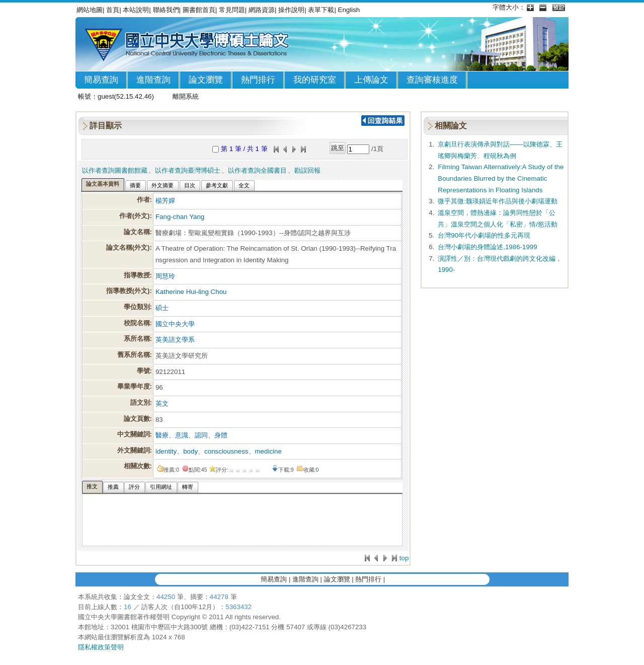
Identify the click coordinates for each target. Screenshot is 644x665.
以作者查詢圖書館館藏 (115, 170)
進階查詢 (153, 80)
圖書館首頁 (199, 10)
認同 (201, 435)
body (190, 451)
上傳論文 (371, 80)
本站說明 (136, 10)
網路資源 (262, 10)
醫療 (162, 435)
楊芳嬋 (165, 201)
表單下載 (321, 10)
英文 (162, 403)
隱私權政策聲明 (101, 647)
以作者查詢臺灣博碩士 (188, 170)
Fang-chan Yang (180, 217)
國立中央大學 (175, 324)
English (349, 10)
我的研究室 (315, 80)
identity (166, 451)
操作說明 (291, 10)
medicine (268, 451)
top (404, 558)
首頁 (113, 10)
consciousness (226, 451)
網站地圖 (90, 10)
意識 (182, 435)
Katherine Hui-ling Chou (191, 292)
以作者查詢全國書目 (257, 170)
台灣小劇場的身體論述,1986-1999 (487, 247)
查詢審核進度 (432, 80)
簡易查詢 (101, 80)
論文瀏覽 (206, 80)
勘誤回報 (307, 170)
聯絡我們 (166, 10)
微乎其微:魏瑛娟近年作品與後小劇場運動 (498, 201)
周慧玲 (165, 276)
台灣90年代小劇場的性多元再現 (484, 235)
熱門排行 (258, 80)
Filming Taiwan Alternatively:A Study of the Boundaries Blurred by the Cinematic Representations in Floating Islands (501, 178)
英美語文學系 (175, 340)
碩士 (162, 308)
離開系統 (186, 96)
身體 (221, 435)
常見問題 (232, 10)
